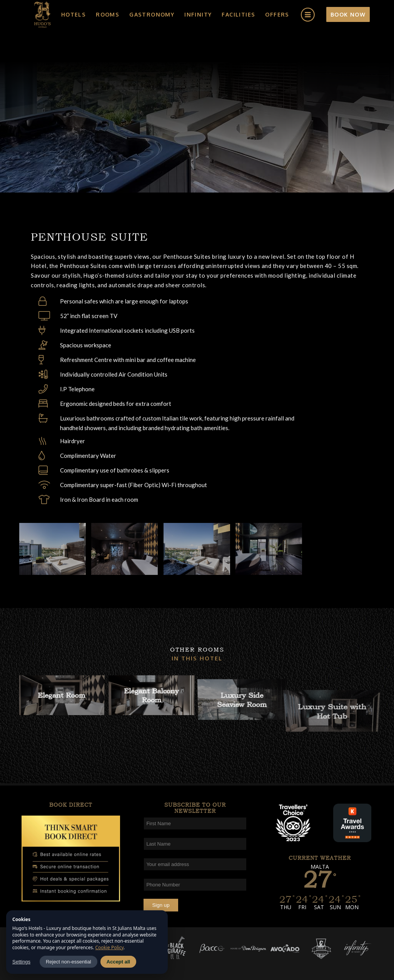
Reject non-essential (68, 962)
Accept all (118, 962)
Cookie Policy (110, 947)
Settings (21, 962)
